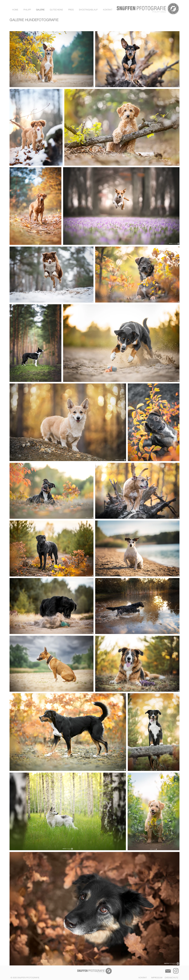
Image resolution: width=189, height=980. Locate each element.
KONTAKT (143, 978)
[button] (108, 10)
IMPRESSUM (156, 978)
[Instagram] (176, 971)
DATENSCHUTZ (171, 978)
